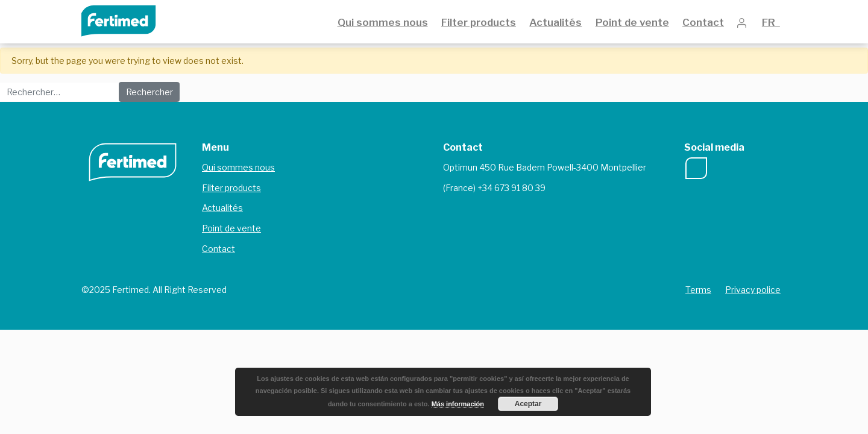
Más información (458, 404)
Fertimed (127, 20)
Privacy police (753, 290)
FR (771, 22)
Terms (698, 290)
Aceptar (528, 404)
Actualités (555, 22)
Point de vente (632, 22)
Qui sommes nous (383, 22)
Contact (703, 22)
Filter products (479, 22)
